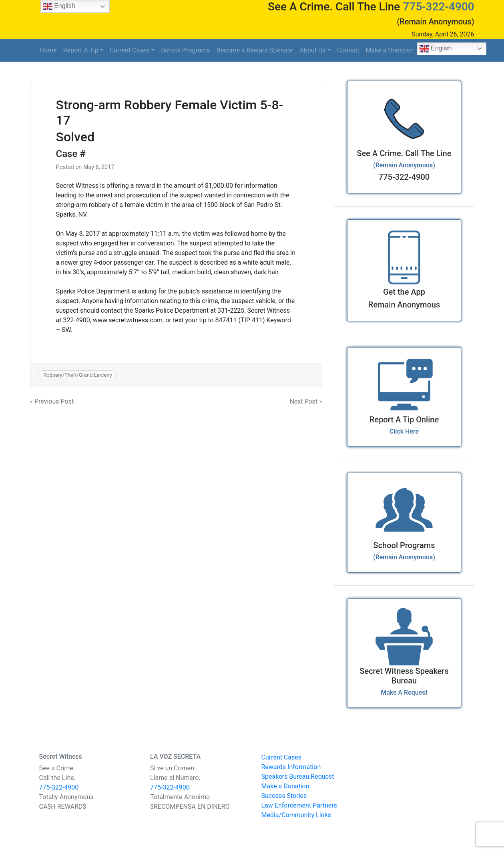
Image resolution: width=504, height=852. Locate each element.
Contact (348, 50)
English (436, 49)
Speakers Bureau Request (298, 777)
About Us (312, 50)
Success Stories (284, 796)
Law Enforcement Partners (299, 805)
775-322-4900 (438, 7)
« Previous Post (52, 401)
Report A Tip (81, 50)
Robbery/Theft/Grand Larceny (77, 375)
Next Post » (306, 401)
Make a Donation (390, 50)
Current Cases (130, 50)
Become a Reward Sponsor (255, 50)
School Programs (185, 50)
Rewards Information (291, 767)
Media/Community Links (296, 815)
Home (48, 50)
